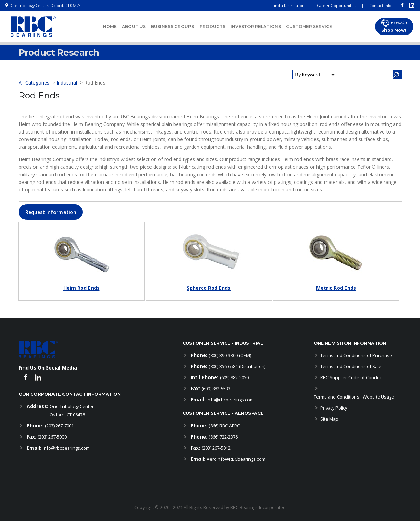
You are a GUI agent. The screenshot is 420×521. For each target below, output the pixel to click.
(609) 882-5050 (234, 377)
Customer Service (309, 26)
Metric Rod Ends (336, 288)
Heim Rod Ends (81, 288)
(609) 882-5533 (216, 389)
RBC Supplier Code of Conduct (352, 377)
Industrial (67, 83)
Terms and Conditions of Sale (351, 366)
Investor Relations (256, 26)
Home (110, 26)
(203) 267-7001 (59, 426)
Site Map (329, 419)
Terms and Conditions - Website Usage (354, 397)
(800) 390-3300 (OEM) (230, 355)
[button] (51, 212)
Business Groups (172, 26)
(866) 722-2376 (223, 437)
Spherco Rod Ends (209, 288)
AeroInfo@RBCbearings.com (236, 459)
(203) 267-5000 (52, 437)
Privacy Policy (334, 408)
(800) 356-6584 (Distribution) (237, 366)
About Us (134, 26)
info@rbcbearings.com (66, 448)
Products (212, 26)
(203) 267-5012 (216, 448)
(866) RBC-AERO (225, 426)
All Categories (34, 83)
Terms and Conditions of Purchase (356, 355)
